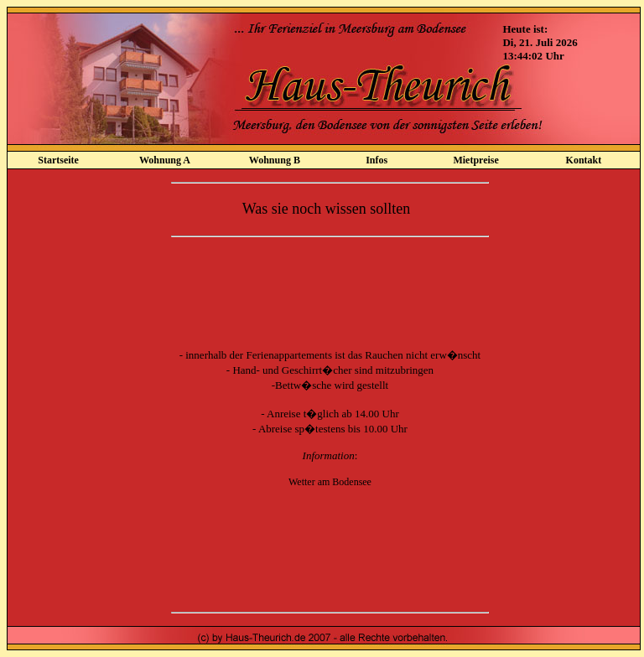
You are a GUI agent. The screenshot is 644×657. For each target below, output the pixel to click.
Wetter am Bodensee (330, 482)
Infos (377, 160)
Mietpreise (475, 160)
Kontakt (584, 160)
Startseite (58, 160)
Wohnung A (165, 160)
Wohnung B (275, 160)
